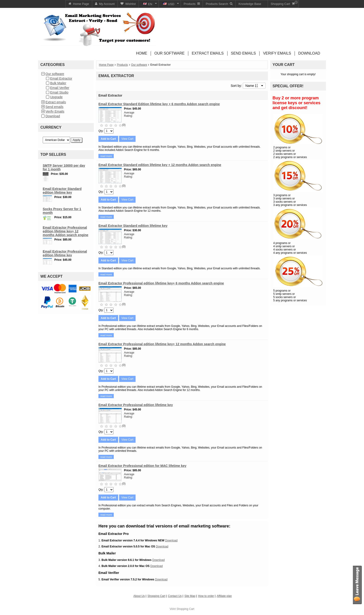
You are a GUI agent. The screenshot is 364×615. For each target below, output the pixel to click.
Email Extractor (61, 78)
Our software (55, 74)
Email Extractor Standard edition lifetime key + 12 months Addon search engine (160, 165)
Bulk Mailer (58, 83)
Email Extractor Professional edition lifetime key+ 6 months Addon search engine (161, 283)
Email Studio (59, 92)
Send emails (54, 107)
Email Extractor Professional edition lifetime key (65, 253)
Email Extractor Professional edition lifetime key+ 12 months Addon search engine (65, 231)
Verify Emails (55, 111)
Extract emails (56, 102)
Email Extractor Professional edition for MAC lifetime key (142, 466)
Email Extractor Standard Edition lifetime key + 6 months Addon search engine (159, 104)
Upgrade (56, 97)
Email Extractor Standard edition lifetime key (62, 191)
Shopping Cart (185, 609)
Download (53, 116)
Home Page (106, 65)
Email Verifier (60, 88)
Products (122, 65)
